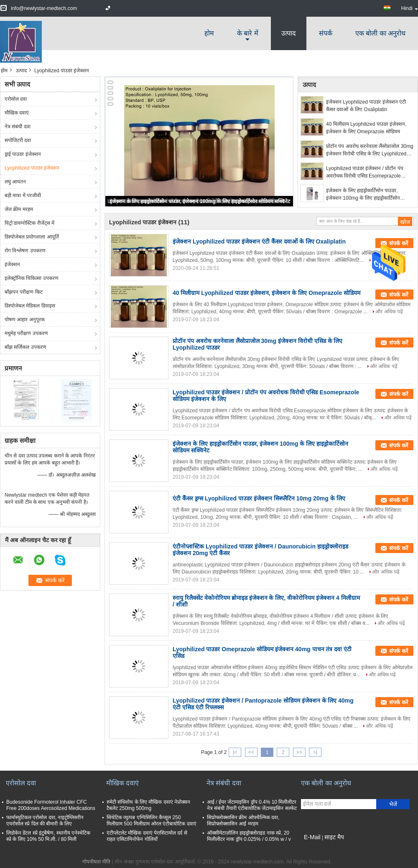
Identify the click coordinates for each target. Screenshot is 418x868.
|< (235, 752)
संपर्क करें (399, 295)
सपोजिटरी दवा (18, 140)
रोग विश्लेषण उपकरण (25, 251)
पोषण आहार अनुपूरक (25, 320)
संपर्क (326, 33)
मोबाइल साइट (316, 848)
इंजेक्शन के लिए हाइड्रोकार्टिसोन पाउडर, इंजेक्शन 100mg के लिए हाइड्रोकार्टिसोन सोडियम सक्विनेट (200, 201)
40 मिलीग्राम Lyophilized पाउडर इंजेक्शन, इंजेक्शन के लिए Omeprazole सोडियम (366, 128)
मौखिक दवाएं (17, 113)
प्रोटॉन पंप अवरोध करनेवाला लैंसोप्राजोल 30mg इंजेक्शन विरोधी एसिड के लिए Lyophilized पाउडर (370, 150)
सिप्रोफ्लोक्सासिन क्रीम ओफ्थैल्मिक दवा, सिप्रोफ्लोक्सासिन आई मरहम (243, 821)
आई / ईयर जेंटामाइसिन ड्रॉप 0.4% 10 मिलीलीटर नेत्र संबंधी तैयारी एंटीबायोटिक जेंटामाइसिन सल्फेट (252, 805)
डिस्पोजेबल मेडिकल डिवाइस (30, 306)
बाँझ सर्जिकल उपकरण (25, 347)
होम (209, 33)
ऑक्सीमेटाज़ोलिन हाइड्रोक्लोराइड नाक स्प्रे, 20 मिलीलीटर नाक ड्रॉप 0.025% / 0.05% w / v (249, 836)
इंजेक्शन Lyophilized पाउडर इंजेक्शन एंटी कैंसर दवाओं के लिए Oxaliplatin (366, 106)
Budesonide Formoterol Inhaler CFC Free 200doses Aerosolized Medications (51, 805)
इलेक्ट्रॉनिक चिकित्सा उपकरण (32, 278)
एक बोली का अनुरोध (380, 33)
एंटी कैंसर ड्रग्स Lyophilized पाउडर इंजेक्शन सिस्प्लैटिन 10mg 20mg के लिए (259, 498)
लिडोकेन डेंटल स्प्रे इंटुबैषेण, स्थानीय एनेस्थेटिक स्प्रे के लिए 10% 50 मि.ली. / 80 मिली (48, 836)
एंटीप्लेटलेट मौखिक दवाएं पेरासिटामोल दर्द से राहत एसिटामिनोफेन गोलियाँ (147, 836)
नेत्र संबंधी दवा (18, 127)
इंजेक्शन (12, 264)
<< (251, 752)
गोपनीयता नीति (96, 862)
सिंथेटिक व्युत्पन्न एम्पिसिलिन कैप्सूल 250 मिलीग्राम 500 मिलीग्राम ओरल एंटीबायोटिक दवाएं (152, 821)
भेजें (393, 804)
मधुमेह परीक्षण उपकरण (26, 333)
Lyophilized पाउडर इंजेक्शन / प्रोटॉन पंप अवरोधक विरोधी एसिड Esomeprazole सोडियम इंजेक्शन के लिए (365, 173)
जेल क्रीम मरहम (19, 209)
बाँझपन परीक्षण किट (24, 292)
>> (299, 752)
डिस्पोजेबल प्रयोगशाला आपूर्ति (32, 237)
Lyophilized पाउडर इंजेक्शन (32, 168)
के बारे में (248, 33)
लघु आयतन (15, 182)
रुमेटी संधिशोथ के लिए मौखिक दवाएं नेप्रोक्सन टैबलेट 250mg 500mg (148, 805)
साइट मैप (334, 837)
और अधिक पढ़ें (389, 312)
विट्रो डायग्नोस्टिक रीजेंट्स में (29, 223)
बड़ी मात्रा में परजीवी (23, 195)
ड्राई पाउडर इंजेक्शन (23, 154)
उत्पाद (289, 33)
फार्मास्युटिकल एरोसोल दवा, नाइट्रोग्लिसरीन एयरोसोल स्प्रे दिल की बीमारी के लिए (45, 821)
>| (315, 752)
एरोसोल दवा (16, 99)
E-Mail (312, 837)
